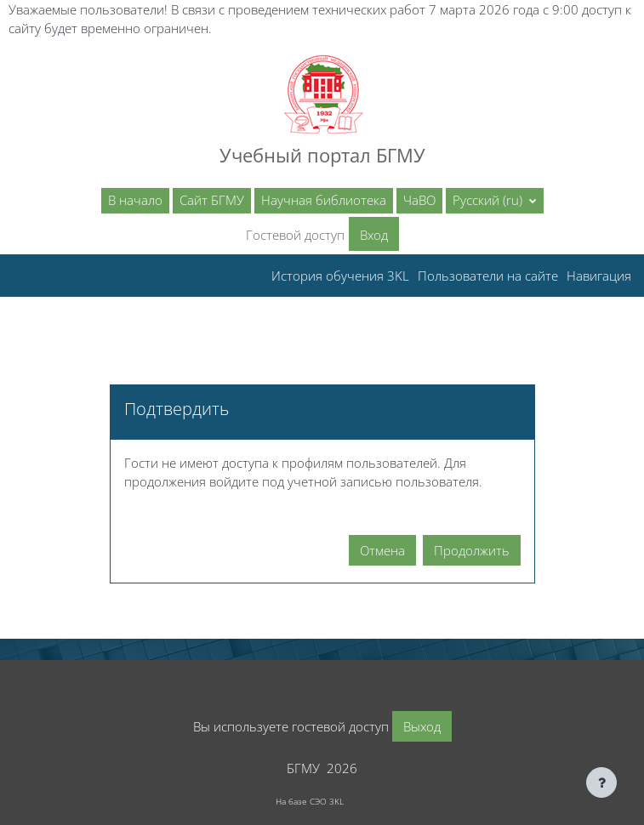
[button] (495, 201)
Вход (374, 235)
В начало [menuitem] (135, 200)
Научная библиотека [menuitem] (324, 200)
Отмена (382, 550)
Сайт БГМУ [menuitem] (212, 200)
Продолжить (472, 550)
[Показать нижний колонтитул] (601, 782)
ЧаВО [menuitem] (419, 200)
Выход (422, 726)
